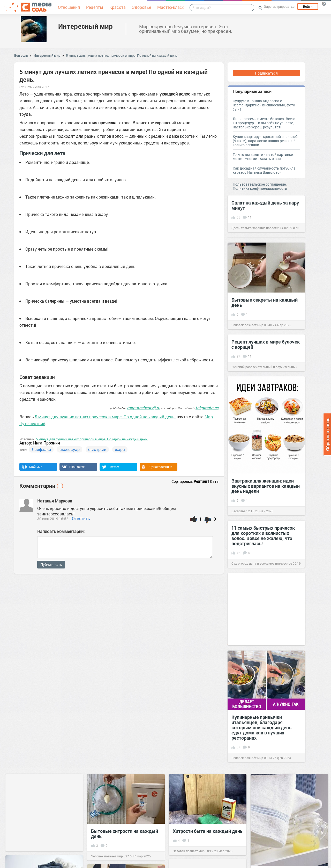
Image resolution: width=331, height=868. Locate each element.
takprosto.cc (207, 408)
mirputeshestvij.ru (144, 408)
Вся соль (21, 55)
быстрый (97, 449)
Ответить (81, 518)
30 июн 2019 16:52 (53, 519)
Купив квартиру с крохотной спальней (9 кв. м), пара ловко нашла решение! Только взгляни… (265, 141)
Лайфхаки (41, 449)
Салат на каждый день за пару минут (265, 205)
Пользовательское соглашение (259, 184)
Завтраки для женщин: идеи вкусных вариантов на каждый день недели (266, 486)
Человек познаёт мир (247, 325)
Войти (308, 6)
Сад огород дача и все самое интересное (262, 563)
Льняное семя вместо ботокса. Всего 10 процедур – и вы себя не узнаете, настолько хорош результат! (264, 123)
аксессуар (70, 449)
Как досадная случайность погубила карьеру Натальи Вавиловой (264, 170)
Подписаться (266, 73)
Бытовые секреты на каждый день (265, 302)
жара (120, 449)
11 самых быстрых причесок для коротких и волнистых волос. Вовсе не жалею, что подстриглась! (263, 536)
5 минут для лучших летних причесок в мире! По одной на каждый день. (122, 55)
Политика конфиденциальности (260, 188)
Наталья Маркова (55, 501)
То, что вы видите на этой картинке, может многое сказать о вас (263, 156)
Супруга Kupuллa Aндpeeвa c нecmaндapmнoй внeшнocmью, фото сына (264, 105)
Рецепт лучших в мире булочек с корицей (266, 344)
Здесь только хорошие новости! (255, 228)
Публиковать (51, 565)
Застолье (238, 511)
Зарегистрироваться (280, 6)
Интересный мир (85, 26)
